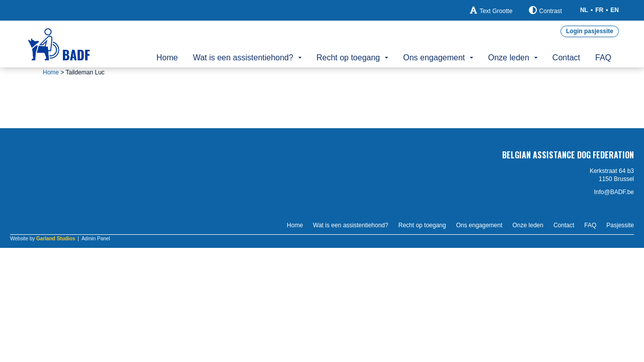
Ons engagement (434, 58)
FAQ (603, 58)
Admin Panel (96, 239)
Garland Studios (56, 239)
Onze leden (509, 58)
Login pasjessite (590, 31)
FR (599, 10)
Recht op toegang (348, 58)
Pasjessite (620, 225)
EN (615, 10)
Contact (566, 58)
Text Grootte (491, 10)
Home (167, 58)
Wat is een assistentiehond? (243, 58)
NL (584, 10)
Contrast (545, 10)
